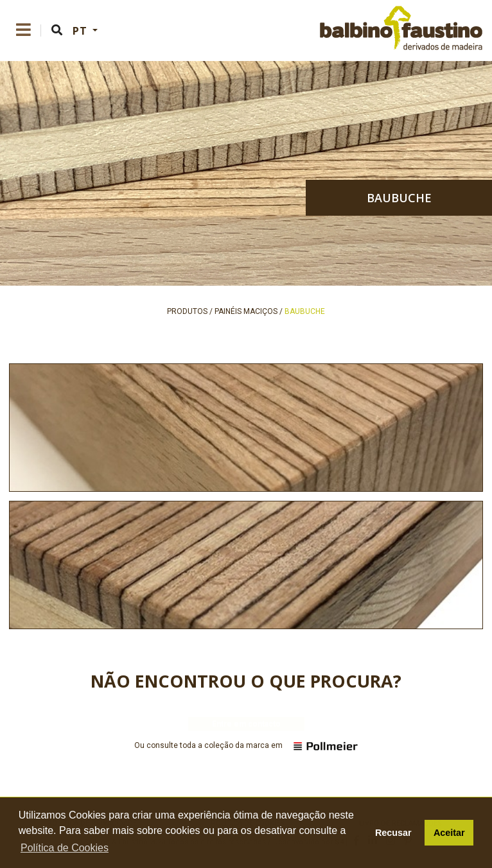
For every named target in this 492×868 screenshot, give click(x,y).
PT (81, 31)
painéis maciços (246, 311)
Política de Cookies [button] (65, 848)
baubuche (399, 198)
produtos (187, 311)
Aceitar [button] (449, 833)
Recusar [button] (393, 833)
